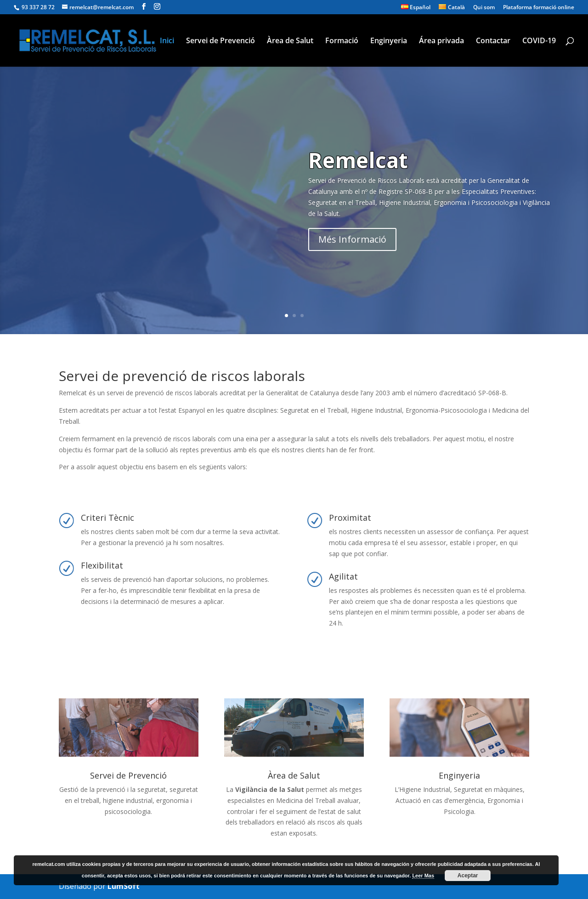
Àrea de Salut (290, 41)
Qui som (484, 8)
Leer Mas (423, 876)
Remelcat (358, 160)
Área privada (441, 41)
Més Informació (352, 239)
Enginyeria (389, 41)
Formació (342, 41)
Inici (167, 41)
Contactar (493, 41)
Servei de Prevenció (220, 41)
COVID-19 (539, 41)
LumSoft (124, 886)
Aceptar (468, 876)
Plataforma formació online (539, 8)
